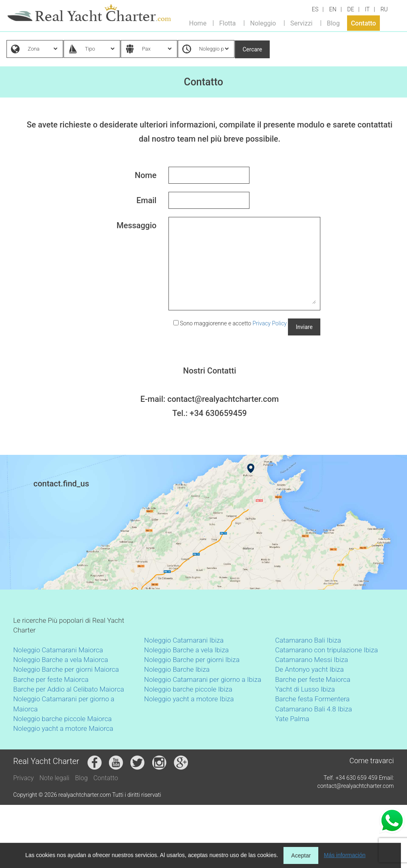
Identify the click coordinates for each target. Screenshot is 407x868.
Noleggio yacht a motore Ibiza (189, 699)
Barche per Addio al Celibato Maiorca (69, 689)
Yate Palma (292, 719)
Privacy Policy (270, 323)
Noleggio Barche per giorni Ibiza (192, 660)
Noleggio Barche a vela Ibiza (186, 650)
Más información (345, 855)
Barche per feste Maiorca (51, 679)
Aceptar (301, 855)
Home (198, 23)
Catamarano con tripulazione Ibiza (326, 650)
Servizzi (302, 23)
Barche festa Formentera (312, 699)
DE (351, 9)
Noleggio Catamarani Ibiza (184, 640)
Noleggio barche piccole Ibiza (188, 689)
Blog (333, 23)
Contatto (363, 23)
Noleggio (263, 23)
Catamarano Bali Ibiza (308, 640)
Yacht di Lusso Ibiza (305, 689)
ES (315, 9)
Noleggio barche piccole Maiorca (63, 719)
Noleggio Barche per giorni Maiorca (66, 669)
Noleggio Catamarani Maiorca (58, 650)
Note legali (54, 778)
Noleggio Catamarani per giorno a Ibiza (203, 679)
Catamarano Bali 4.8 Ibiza (313, 709)
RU (384, 9)
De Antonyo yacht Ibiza (309, 669)
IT (367, 9)
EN (333, 9)
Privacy (24, 778)
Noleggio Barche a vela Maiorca (61, 660)
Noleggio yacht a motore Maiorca (63, 728)
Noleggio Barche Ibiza (177, 669)
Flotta (227, 23)
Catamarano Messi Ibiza (311, 660)
